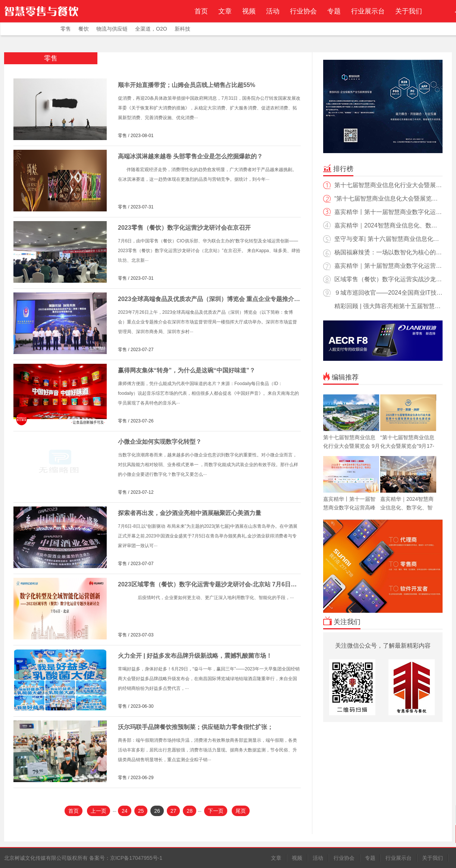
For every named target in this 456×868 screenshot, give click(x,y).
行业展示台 (368, 11)
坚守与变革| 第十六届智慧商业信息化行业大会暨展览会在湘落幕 (381, 241)
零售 (66, 29)
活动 (273, 11)
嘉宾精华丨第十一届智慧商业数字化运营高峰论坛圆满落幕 (382, 214)
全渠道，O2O (151, 29)
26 (157, 811)
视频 (249, 11)
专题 (334, 11)
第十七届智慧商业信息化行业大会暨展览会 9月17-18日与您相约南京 (382, 187)
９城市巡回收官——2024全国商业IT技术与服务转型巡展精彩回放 (383, 294)
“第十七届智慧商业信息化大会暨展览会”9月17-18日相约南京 (382, 200)
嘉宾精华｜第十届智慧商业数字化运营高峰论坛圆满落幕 (382, 268)
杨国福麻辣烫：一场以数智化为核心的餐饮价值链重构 (382, 254)
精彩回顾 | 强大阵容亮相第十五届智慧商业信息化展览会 (382, 308)
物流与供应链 (112, 29)
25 (141, 811)
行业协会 (303, 11)
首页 (201, 11)
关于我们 (409, 11)
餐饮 (84, 29)
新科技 (182, 29)
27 (174, 811)
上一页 (99, 811)
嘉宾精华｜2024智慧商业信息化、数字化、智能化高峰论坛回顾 (380, 227)
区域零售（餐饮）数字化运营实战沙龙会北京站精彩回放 (382, 281)
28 (190, 811)
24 (125, 811)
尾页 (241, 811)
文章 (225, 11)
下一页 (216, 811)
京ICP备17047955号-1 (136, 858)
